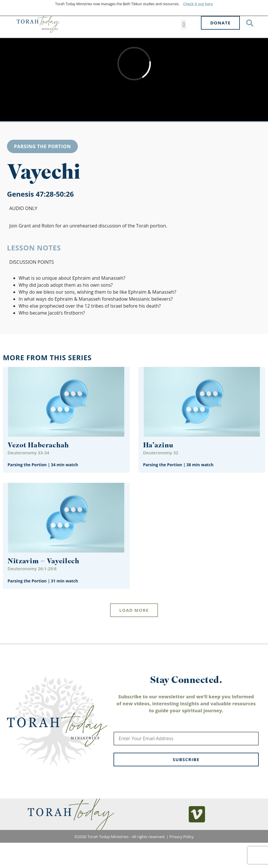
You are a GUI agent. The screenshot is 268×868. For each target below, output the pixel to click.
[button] (184, 25)
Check (188, 4)
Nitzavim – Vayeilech (43, 577)
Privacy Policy (182, 852)
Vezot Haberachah (38, 461)
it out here (203, 4)
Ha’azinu (158, 461)
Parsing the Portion (42, 162)
